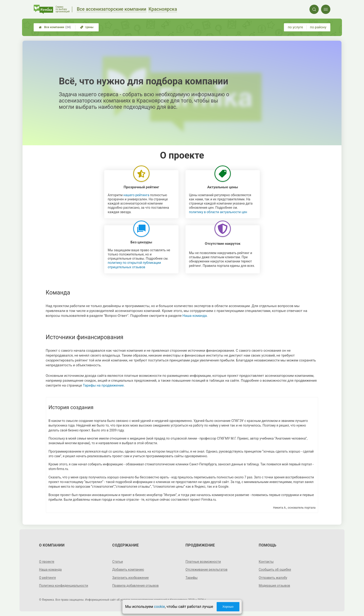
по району (318, 27)
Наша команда (195, 316)
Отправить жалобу (273, 578)
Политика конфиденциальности (63, 586)
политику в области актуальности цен (218, 212)
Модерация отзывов (274, 586)
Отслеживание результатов (206, 570)
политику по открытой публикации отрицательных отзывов (134, 265)
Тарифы (192, 578)
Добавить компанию (128, 570)
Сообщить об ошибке (275, 570)
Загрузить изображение (131, 578)
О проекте (47, 562)
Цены (87, 27)
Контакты (266, 562)
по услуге (296, 27)
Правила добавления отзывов (136, 586)
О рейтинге (47, 578)
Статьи (118, 562)
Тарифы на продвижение (103, 385)
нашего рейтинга (136, 195)
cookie (159, 607)
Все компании (55, 27)
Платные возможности (203, 562)
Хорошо (228, 607)
